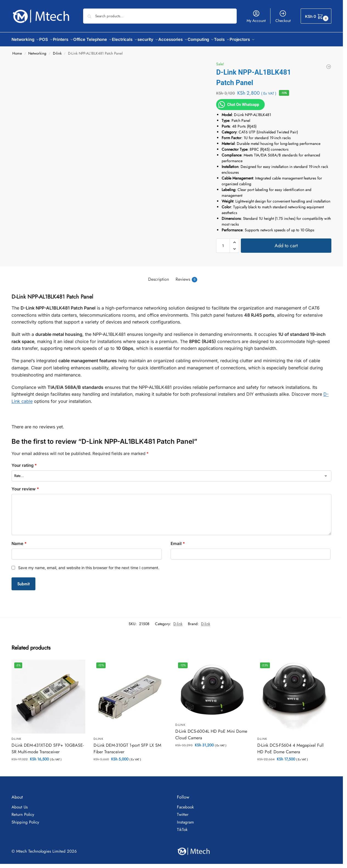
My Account (256, 16)
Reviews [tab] (186, 276)
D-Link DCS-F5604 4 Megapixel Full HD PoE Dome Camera (290, 745)
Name (19, 540)
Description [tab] (159, 276)
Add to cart (286, 243)
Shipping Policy (25, 819)
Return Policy (23, 811)
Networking (37, 50)
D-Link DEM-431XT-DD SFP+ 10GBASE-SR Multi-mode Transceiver (48, 745)
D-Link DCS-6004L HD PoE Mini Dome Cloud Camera (211, 731)
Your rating (24, 462)
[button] (316, 16)
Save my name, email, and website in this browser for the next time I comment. (89, 565)
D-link (57, 50)
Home (17, 50)
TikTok (182, 827)
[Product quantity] (223, 243)
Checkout (283, 16)
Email (178, 540)
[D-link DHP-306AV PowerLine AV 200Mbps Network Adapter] (329, 64)
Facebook (185, 804)
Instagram (185, 819)
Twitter (183, 811)
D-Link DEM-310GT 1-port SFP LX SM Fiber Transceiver (127, 745)
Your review (25, 486)
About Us (20, 804)
